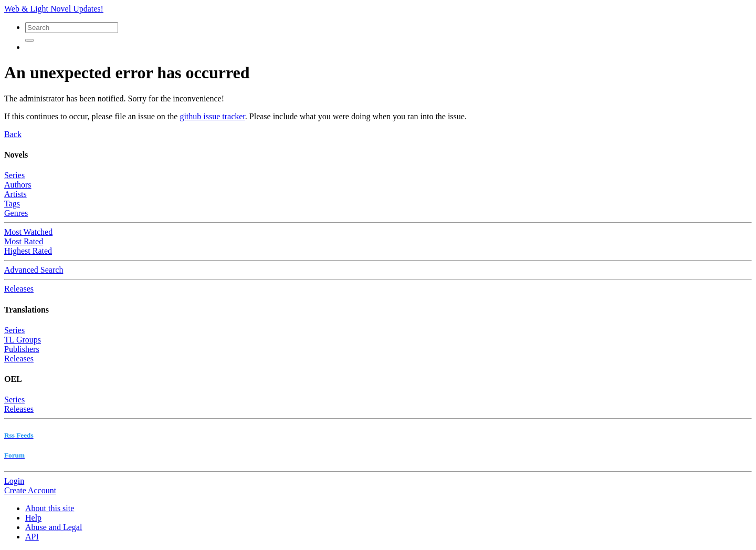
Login (14, 481)
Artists (15, 194)
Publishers (22, 349)
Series (14, 175)
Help (33, 518)
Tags (12, 204)
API (32, 537)
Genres (16, 213)
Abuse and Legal (54, 527)
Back (13, 134)
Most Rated (24, 241)
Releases (19, 289)
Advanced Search (34, 270)
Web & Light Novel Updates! (54, 9)
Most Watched (28, 232)
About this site (50, 508)
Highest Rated (28, 251)
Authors (18, 185)
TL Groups (23, 340)
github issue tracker (212, 116)
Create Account (30, 490)
